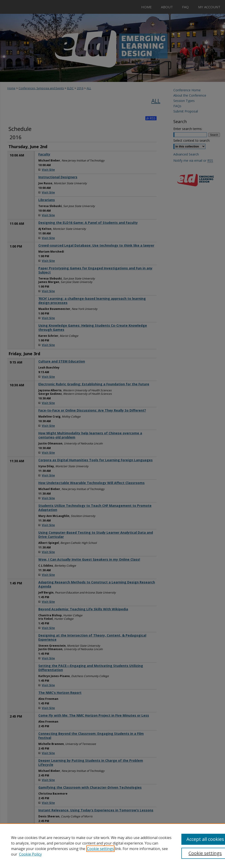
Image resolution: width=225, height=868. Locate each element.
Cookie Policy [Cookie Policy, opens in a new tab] (30, 854)
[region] (112, 846)
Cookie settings (100, 849)
